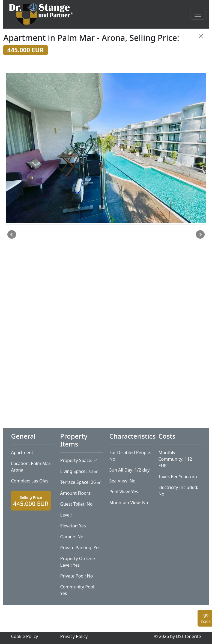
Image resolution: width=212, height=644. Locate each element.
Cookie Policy (25, 636)
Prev (12, 235)
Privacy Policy (74, 636)
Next (200, 235)
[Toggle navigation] (198, 14)
